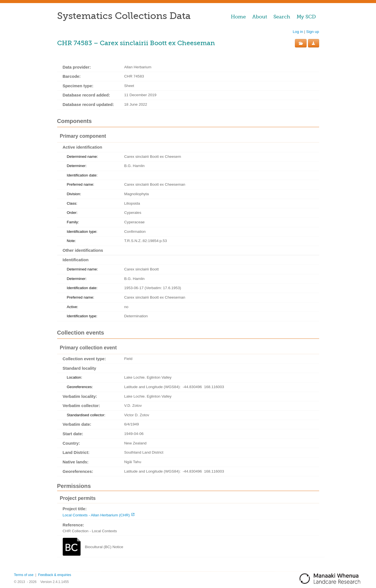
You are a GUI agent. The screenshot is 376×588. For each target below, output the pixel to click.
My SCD (306, 17)
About (260, 17)
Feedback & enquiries (55, 575)
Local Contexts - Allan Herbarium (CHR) (96, 515)
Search (282, 17)
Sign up (312, 32)
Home (238, 17)
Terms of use (24, 575)
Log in (298, 32)
